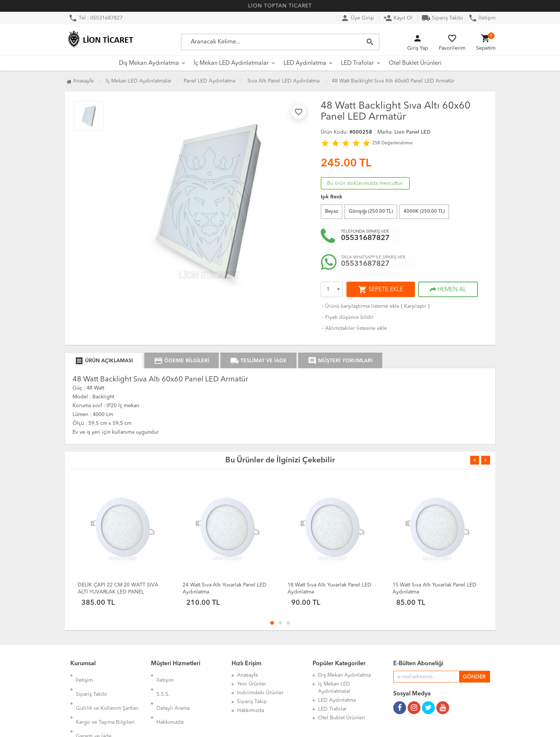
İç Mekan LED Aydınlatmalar (231, 63)
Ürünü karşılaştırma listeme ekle (360, 306)
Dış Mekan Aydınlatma (149, 63)
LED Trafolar (358, 63)
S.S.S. (163, 684)
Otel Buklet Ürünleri (415, 63)
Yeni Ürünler (252, 684)
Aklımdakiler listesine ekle (354, 328)
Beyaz (332, 211)
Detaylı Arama (173, 693)
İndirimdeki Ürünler (260, 693)
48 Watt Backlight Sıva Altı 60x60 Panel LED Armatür (393, 81)
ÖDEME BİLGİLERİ (182, 361)
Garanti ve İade (94, 710)
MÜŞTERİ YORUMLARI (340, 361)
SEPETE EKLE (381, 290)
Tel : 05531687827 (96, 18)
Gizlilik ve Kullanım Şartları (107, 693)
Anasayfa (80, 81)
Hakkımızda (170, 702)
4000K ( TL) (424, 211)
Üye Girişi (357, 18)
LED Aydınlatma (305, 63)
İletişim (482, 18)
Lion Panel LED (413, 132)
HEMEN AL (448, 290)
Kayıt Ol (398, 18)
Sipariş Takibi (442, 18)
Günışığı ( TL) (371, 211)
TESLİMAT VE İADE (258, 361)
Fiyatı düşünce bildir (347, 317)
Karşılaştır (415, 306)
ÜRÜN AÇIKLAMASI (104, 361)
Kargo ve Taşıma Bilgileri (105, 702)
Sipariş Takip (252, 702)
